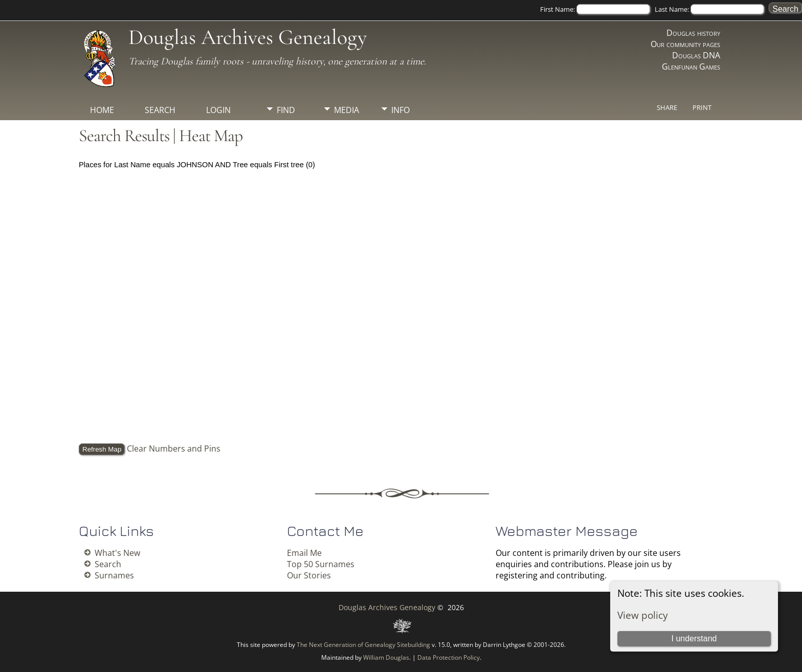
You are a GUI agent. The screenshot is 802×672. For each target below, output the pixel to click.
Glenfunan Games (691, 66)
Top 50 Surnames (321, 564)
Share (667, 107)
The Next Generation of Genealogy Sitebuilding (363, 645)
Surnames (114, 575)
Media (347, 110)
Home (102, 110)
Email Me (304, 553)
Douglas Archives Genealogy (248, 37)
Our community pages (685, 44)
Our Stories (309, 575)
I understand (694, 639)
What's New (117, 553)
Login (218, 110)
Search (160, 110)
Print (702, 107)
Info (400, 110)
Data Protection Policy (449, 657)
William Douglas (386, 657)
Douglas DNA (696, 55)
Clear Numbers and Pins (174, 449)
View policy (643, 615)
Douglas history (693, 33)
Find (286, 110)
